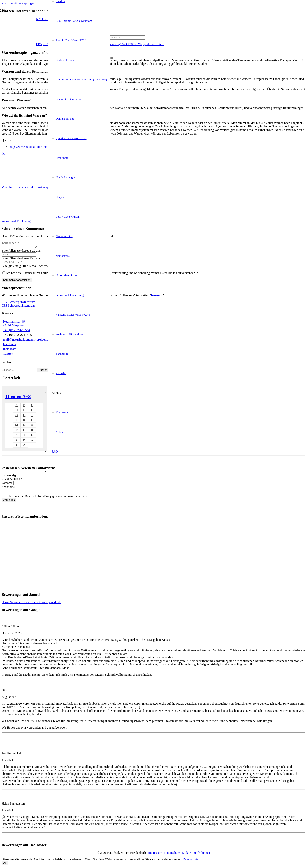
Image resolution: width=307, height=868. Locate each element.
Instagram (10, 350)
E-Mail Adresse (12, 480)
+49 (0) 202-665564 (17, 331)
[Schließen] (112, 58)
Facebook (9, 345)
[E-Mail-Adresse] (19, 263)
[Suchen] (128, 38)
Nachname (9, 488)
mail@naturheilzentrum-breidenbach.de (30, 341)
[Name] (19, 256)
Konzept (157, 296)
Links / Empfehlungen (196, 854)
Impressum (155, 854)
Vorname (7, 484)
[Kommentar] (21, 245)
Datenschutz (172, 854)
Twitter (8, 355)
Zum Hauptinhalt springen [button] (18, 3)
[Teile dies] (3, 154)
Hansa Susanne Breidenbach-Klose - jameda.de (31, 603)
